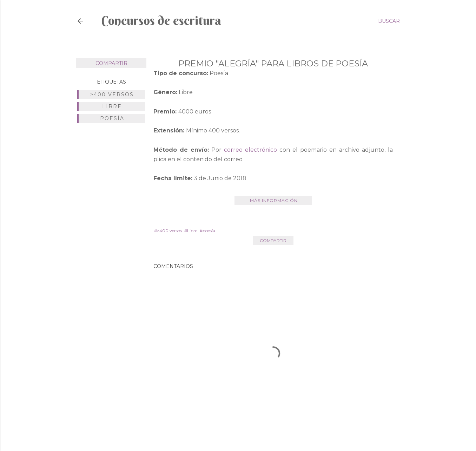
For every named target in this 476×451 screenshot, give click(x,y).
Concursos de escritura (161, 20)
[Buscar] (389, 21)
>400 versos (112, 94)
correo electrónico (250, 150)
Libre (112, 106)
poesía (112, 118)
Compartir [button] (111, 63)
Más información (273, 200)
